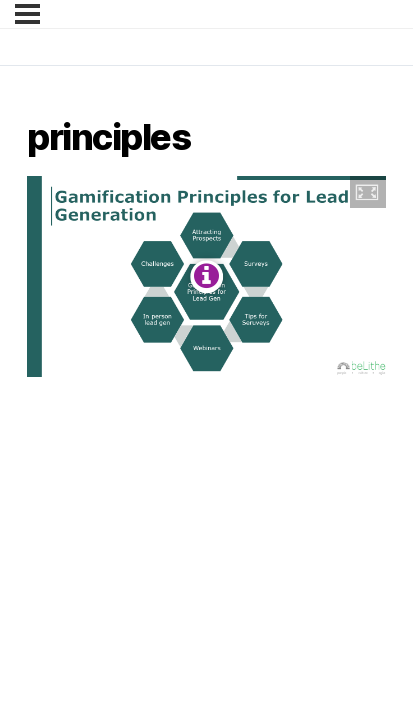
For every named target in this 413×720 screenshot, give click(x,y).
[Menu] (27, 14)
